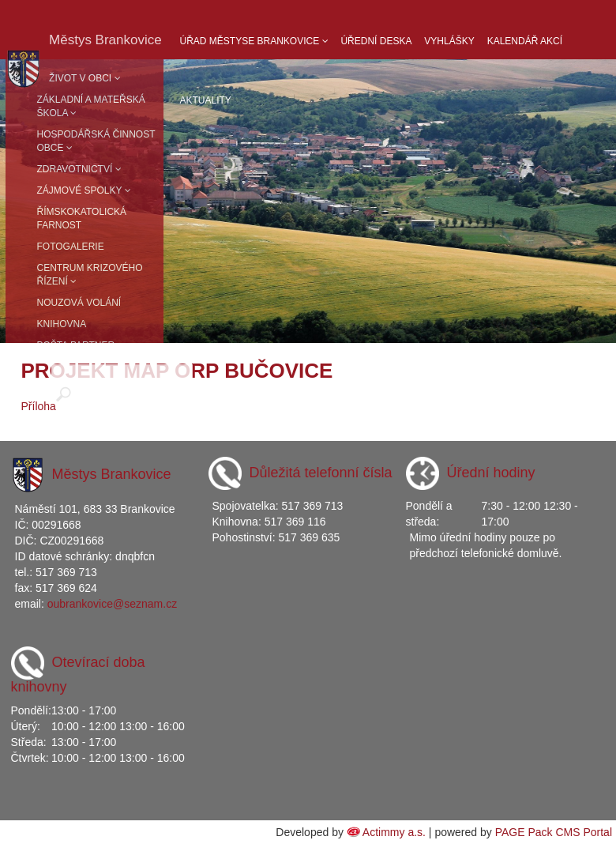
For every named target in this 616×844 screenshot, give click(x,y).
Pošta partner (76, 345)
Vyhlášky (449, 41)
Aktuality (206, 100)
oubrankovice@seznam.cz (112, 604)
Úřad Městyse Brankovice (254, 41)
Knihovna (62, 324)
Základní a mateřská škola (91, 106)
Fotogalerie (71, 247)
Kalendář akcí (525, 41)
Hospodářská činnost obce (96, 141)
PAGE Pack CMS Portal (554, 832)
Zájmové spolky (84, 190)
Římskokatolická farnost (82, 219)
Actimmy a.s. (394, 832)
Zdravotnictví (79, 169)
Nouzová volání (79, 303)
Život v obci (85, 78)
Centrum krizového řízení (90, 275)
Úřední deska (376, 41)
